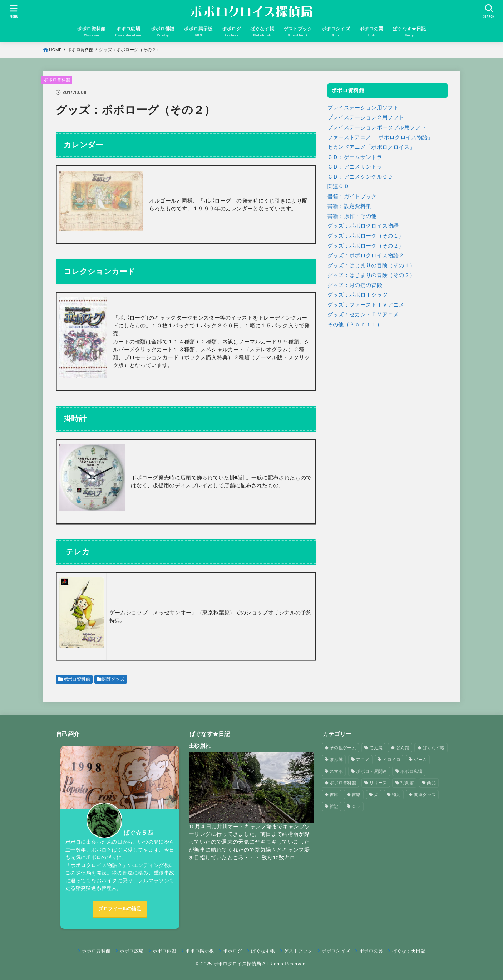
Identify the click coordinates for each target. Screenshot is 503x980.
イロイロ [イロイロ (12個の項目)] (392, 760)
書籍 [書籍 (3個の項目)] (356, 795)
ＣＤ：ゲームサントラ (355, 157)
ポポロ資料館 (57, 80)
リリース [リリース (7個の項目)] (378, 783)
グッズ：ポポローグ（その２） (366, 246)
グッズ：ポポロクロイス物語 (363, 226)
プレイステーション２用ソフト (366, 117)
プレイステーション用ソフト (363, 108)
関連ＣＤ (338, 186)
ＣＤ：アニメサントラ (355, 167)
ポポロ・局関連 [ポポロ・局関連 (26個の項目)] (371, 771)
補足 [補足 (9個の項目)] (396, 795)
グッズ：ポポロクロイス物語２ (366, 255)
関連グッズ (113, 679)
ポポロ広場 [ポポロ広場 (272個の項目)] (411, 771)
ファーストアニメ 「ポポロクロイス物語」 (380, 137)
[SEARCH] (489, 11)
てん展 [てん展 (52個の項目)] (376, 748)
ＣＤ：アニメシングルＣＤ (360, 177)
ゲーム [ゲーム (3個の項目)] (420, 760)
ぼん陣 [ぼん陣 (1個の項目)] (336, 760)
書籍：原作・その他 (352, 216)
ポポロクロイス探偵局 (237, 964)
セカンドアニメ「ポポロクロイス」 (371, 147)
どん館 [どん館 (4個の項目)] (403, 748)
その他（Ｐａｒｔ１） (355, 325)
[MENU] (14, 11)
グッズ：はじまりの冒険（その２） (371, 275)
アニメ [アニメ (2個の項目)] (363, 760)
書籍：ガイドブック (352, 196)
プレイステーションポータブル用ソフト (377, 127)
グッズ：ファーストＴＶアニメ (366, 305)
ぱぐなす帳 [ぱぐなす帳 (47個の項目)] (434, 748)
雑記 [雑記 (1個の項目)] (334, 806)
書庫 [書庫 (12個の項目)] (334, 795)
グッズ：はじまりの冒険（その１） (371, 265)
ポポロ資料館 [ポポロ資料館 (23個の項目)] (343, 783)
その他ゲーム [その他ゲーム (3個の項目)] (343, 748)
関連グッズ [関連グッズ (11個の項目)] (425, 795)
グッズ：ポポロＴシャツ (358, 295)
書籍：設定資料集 (349, 206)
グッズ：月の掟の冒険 (355, 285)
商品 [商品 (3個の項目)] (431, 783)
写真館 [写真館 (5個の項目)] (407, 783)
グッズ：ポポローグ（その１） (366, 236)
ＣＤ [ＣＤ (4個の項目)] (356, 806)
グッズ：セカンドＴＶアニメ (363, 315)
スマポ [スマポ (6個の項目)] (336, 771)
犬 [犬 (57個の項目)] (376, 795)
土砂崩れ (200, 746)
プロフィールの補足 (120, 909)
